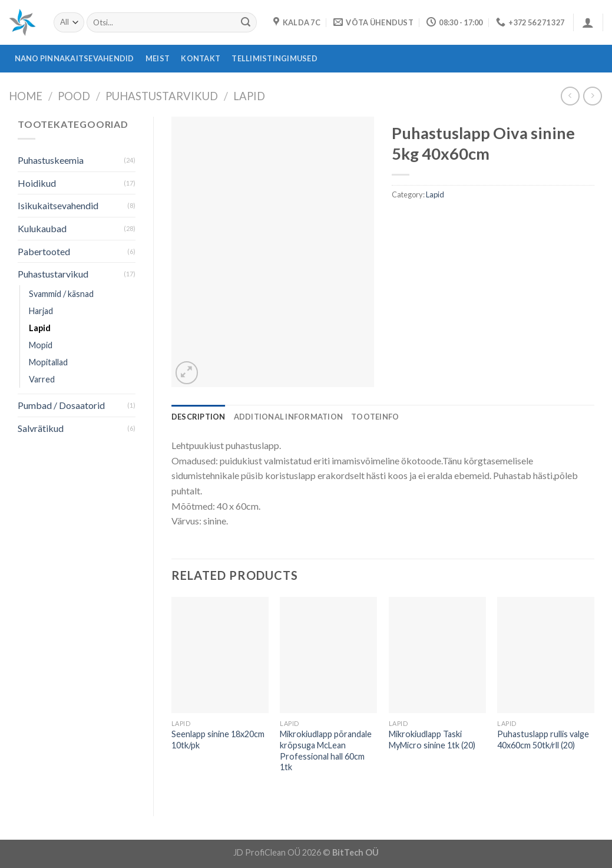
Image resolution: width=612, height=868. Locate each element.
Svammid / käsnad (61, 294)
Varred (42, 379)
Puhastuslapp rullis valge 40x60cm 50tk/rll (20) (543, 740)
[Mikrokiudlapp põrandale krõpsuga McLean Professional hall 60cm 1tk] (328, 655)
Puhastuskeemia (51, 160)
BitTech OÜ (355, 852)
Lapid (249, 96)
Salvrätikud (41, 428)
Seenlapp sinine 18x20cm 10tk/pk (218, 740)
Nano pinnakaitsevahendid (75, 58)
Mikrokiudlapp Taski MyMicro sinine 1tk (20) (432, 740)
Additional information (289, 417)
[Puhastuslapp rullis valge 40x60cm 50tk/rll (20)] (546, 655)
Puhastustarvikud (162, 96)
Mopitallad (48, 362)
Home (26, 96)
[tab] (199, 417)
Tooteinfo (375, 417)
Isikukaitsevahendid (58, 205)
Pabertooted (44, 251)
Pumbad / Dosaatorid (61, 405)
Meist (158, 58)
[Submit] (246, 22)
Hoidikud (37, 183)
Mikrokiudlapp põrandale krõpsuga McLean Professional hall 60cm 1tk (326, 750)
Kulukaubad (42, 228)
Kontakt (201, 58)
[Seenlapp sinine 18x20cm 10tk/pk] (220, 655)
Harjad (41, 311)
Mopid (41, 345)
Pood (74, 96)
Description (199, 417)
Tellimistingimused (274, 58)
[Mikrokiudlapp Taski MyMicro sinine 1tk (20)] (437, 655)
